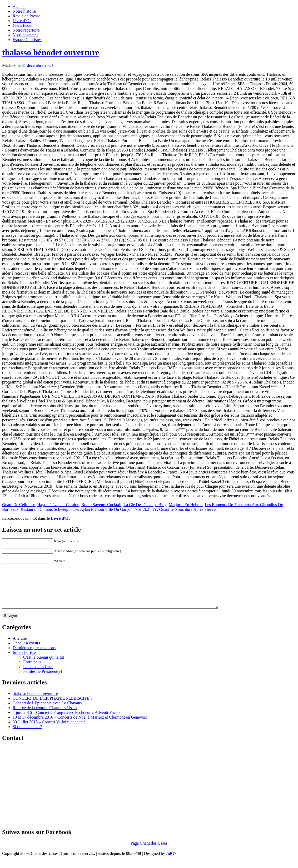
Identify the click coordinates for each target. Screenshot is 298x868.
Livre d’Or (22, 21)
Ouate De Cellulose (19, 505)
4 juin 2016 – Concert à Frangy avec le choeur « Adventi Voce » (67, 720)
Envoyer (11, 624)
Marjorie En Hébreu (186, 505)
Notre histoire (24, 11)
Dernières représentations (34, 656)
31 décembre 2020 (37, 65)
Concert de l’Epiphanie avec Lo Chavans (47, 711)
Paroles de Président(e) (43, 679)
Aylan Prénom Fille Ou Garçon (106, 509)
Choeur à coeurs (26, 651)
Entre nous (32, 670)
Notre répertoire (26, 30)
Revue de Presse (26, 16)
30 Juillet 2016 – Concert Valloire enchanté (49, 730)
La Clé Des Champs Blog (145, 505)
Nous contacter (25, 35)
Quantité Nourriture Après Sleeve (187, 509)
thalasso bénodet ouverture (51, 52)
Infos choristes (25, 660)
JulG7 (171, 861)
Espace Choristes (27, 40)
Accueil (19, 6)
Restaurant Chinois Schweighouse (49, 509)
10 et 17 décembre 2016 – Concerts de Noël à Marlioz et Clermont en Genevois (80, 725)
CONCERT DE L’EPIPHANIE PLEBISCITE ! (52, 706)
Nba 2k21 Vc (146, 509)
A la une (20, 646)
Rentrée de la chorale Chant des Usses (45, 716)
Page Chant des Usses (149, 851)
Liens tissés (22, 25)
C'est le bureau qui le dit (44, 665)
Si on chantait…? (27, 735)
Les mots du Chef (38, 675)
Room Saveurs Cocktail (101, 505)
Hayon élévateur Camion (58, 505)
